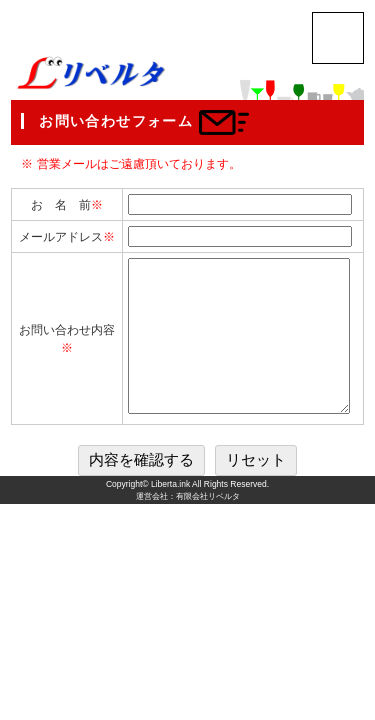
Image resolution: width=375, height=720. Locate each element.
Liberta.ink (170, 514)
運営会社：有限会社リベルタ (188, 526)
